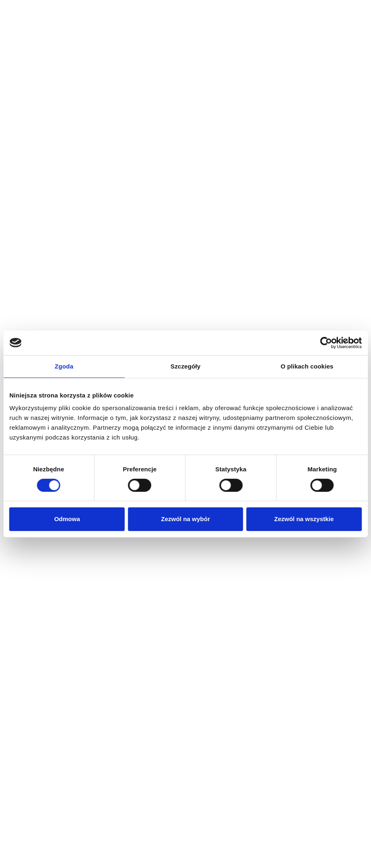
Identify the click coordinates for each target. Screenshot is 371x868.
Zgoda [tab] (64, 366)
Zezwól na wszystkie (304, 519)
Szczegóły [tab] (185, 366)
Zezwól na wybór (185, 519)
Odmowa (67, 519)
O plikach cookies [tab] (307, 366)
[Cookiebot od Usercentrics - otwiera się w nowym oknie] (326, 343)
